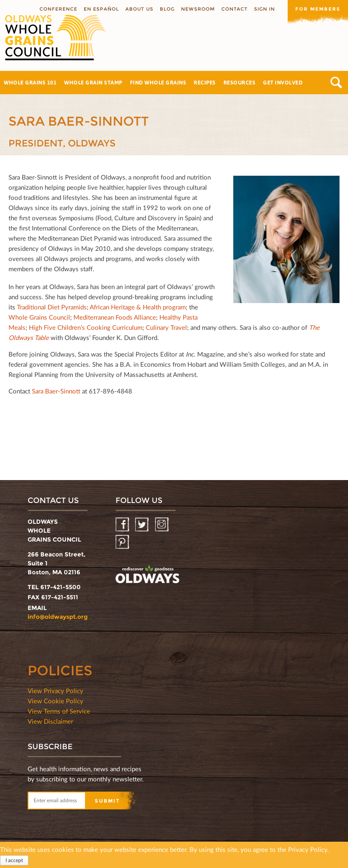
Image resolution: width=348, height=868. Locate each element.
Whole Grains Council (39, 317)
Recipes (205, 82)
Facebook (123, 525)
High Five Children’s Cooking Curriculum (86, 327)
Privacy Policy (308, 851)
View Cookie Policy (55, 701)
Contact (235, 9)
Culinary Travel (166, 327)
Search (336, 83)
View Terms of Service (59, 711)
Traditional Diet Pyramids (52, 307)
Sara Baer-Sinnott (56, 391)
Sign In (265, 9)
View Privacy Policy (55, 691)
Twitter (143, 525)
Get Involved (283, 82)
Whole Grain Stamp (93, 82)
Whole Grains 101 (30, 82)
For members (318, 9)
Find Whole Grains (158, 82)
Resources (240, 82)
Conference (58, 9)
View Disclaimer (50, 721)
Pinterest (123, 542)
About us (139, 9)
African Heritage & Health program (138, 307)
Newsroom (198, 9)
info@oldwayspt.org (58, 617)
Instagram (163, 525)
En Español (101, 9)
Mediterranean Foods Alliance (115, 317)
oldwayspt (147, 576)
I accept (14, 862)
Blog (167, 9)
